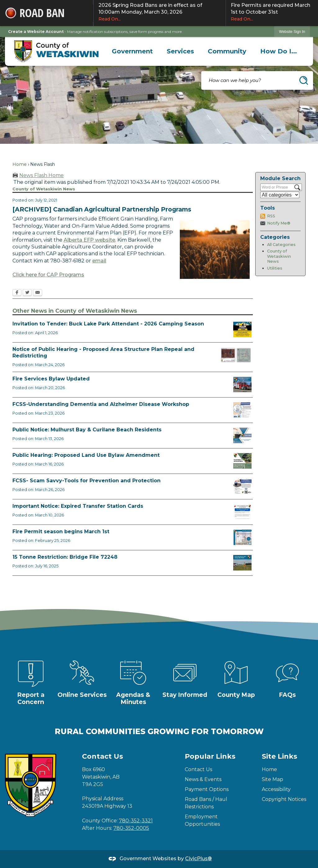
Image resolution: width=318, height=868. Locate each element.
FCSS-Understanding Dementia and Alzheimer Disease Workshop (101, 404)
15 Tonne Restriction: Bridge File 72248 (65, 557)
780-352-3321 (136, 821)
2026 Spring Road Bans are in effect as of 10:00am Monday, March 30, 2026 (159, 12)
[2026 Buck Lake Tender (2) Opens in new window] (242, 329)
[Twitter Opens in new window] (27, 293)
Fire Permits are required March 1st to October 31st (272, 12)
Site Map (273, 779)
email (99, 261)
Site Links (279, 756)
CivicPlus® (198, 859)
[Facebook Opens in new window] (17, 293)
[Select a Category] (280, 195)
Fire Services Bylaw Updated (51, 379)
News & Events (203, 779)
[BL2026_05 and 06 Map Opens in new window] (236, 355)
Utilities (275, 268)
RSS (271, 216)
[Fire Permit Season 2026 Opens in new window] (242, 537)
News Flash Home (41, 175)
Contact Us (198, 769)
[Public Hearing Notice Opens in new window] (242, 461)
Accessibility (276, 789)
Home (20, 164)
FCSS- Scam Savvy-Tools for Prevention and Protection (86, 481)
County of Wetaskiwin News (279, 256)
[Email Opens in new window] (38, 293)
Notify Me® (279, 223)
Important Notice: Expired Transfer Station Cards (78, 506)
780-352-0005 (131, 828)
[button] (304, 80)
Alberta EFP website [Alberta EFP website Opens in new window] (89, 240)
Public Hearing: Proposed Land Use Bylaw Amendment (86, 455)
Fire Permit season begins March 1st (61, 532)
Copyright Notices (284, 799)
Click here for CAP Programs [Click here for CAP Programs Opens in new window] (48, 275)
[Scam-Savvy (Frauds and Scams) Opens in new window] (242, 486)
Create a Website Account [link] (36, 32)
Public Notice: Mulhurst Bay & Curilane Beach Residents (87, 430)
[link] (292, 32)
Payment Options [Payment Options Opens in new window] (207, 789)
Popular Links (210, 756)
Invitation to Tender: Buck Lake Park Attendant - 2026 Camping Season (108, 324)
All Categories (281, 245)
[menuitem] (132, 51)
